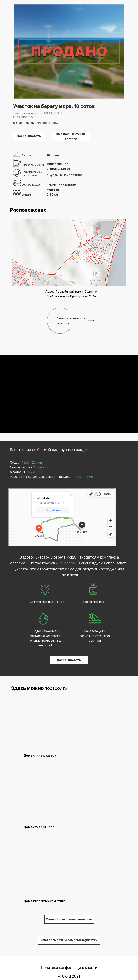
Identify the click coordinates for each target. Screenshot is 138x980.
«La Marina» (67, 563)
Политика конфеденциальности (69, 968)
